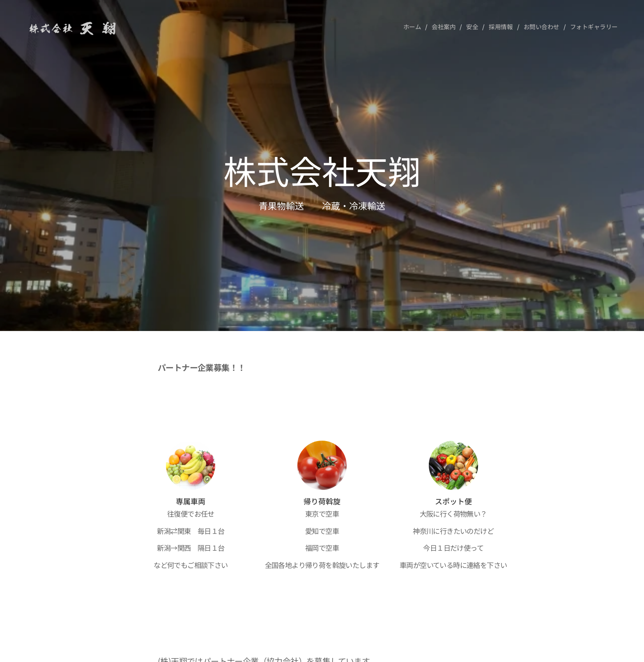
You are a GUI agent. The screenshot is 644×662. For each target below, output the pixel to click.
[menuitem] (409, 27)
